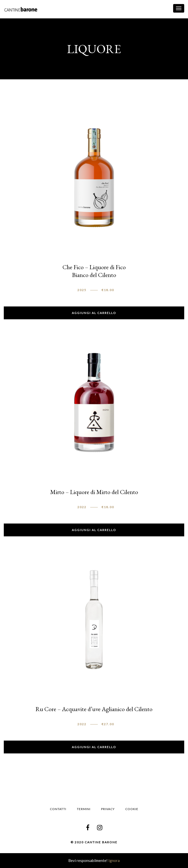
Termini (84, 809)
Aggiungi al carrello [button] (94, 313)
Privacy (108, 809)
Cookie (132, 809)
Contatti (58, 809)
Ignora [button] (114, 860)
